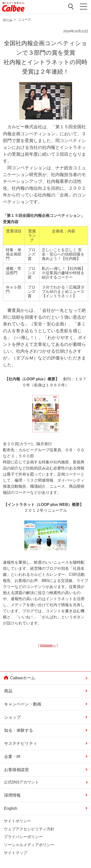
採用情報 (12, 795)
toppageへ (48, 645)
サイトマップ (16, 853)
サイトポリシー (17, 821)
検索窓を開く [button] (71, 7)
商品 (8, 691)
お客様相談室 (17, 770)
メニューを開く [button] (83, 7)
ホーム (8, 20)
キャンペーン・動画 (23, 704)
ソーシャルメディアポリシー (29, 845)
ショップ (12, 717)
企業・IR (12, 757)
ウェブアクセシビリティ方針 (29, 829)
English (11, 808)
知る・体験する (19, 730)
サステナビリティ (21, 744)
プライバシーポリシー (23, 837)
